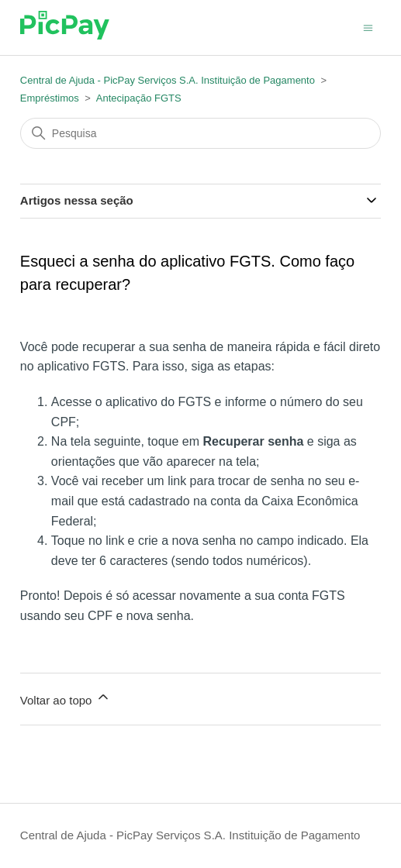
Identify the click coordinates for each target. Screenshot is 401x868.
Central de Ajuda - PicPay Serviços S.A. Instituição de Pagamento (168, 80)
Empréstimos (50, 98)
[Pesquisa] (200, 133)
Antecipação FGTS (139, 98)
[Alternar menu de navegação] (368, 27)
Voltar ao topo (66, 698)
